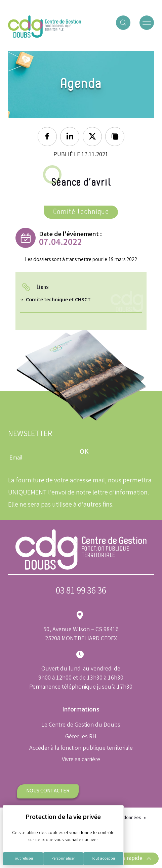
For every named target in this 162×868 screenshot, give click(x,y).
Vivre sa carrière (81, 760)
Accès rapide (131, 859)
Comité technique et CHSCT (58, 300)
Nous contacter (48, 791)
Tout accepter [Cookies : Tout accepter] (103, 859)
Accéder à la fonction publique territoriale (81, 748)
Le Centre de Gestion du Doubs (81, 725)
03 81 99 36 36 (81, 592)
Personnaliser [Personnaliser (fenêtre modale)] (63, 859)
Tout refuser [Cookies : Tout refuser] (23, 859)
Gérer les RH (81, 737)
